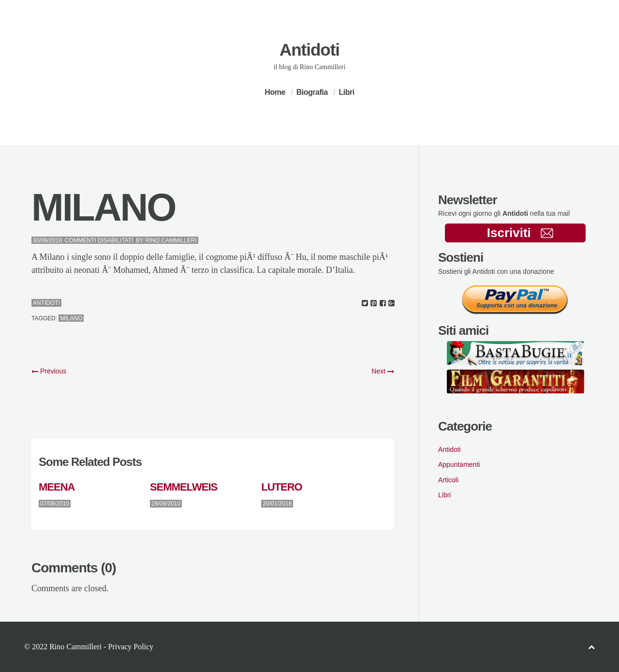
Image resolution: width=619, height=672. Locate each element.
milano (71, 318)
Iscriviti (520, 233)
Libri (346, 92)
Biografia (312, 92)
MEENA (57, 487)
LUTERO (281, 487)
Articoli (448, 480)
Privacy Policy (131, 647)
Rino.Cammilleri (171, 240)
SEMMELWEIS (184, 487)
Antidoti (309, 50)
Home (275, 92)
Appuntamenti (459, 464)
